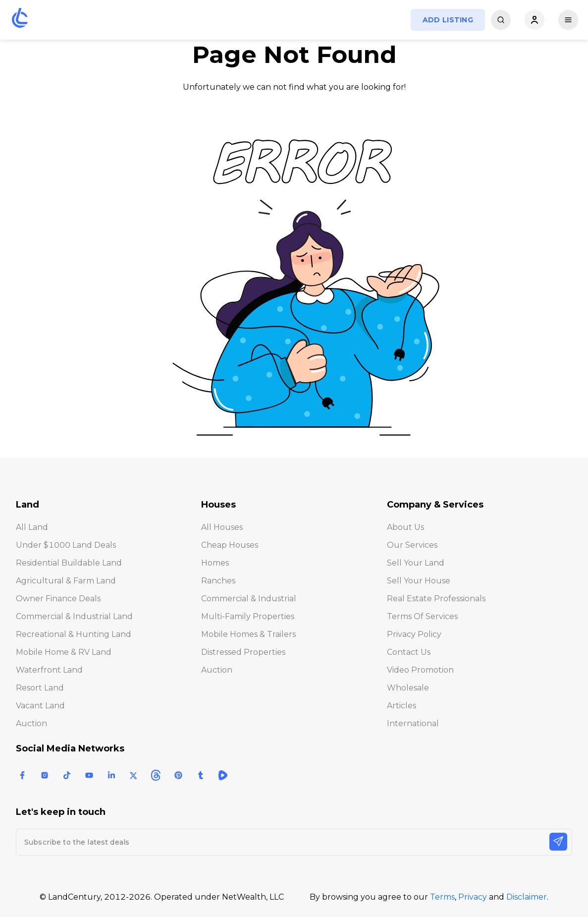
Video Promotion (420, 670)
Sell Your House (419, 581)
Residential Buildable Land (69, 563)
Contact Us (409, 652)
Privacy (473, 897)
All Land (32, 527)
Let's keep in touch (61, 812)
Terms (442, 897)
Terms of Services (422, 616)
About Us (405, 527)
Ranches (218, 581)
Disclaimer (527, 897)
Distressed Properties (243, 652)
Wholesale (408, 688)
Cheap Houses (230, 545)
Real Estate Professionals (436, 599)
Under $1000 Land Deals (66, 545)
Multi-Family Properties (248, 616)
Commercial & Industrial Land (74, 616)
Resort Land (40, 688)
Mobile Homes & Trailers (248, 634)
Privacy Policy (414, 634)
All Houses (222, 527)
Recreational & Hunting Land (74, 634)
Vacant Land (40, 706)
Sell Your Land (416, 563)
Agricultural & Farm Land (66, 581)
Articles (401, 706)
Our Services (412, 545)
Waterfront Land (49, 670)
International (413, 723)
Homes (215, 563)
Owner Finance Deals (58, 599)
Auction (31, 723)
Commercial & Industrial (249, 599)
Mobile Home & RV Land (64, 652)
